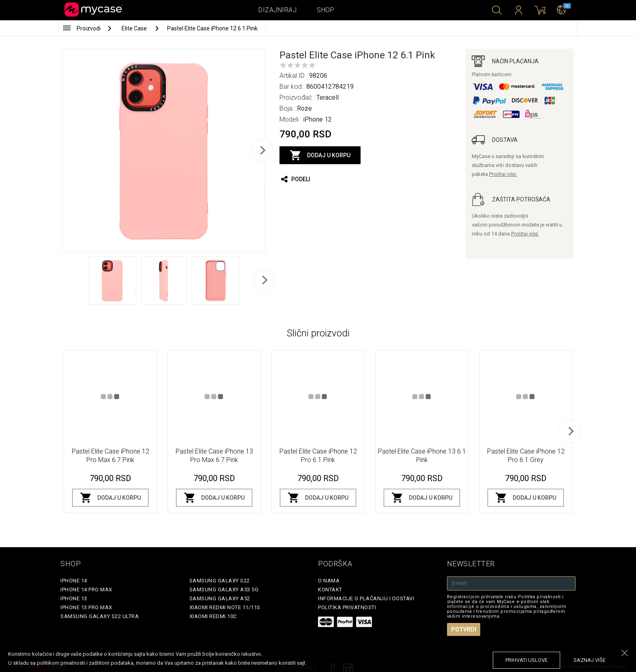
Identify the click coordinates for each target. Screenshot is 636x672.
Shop (326, 10)
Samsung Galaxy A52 (220, 598)
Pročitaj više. (503, 174)
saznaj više (590, 660)
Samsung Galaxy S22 (220, 581)
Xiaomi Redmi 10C (213, 616)
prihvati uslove (526, 660)
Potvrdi (464, 629)
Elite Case (135, 28)
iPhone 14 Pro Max (86, 590)
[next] (262, 150)
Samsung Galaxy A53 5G (224, 590)
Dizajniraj (277, 10)
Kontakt (330, 590)
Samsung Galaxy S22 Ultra (100, 616)
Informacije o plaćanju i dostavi (366, 598)
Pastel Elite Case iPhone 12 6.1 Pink (212, 28)
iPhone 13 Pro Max (86, 607)
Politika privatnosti (347, 607)
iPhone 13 (74, 598)
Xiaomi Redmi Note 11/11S (225, 607)
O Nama (329, 581)
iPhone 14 (74, 581)
